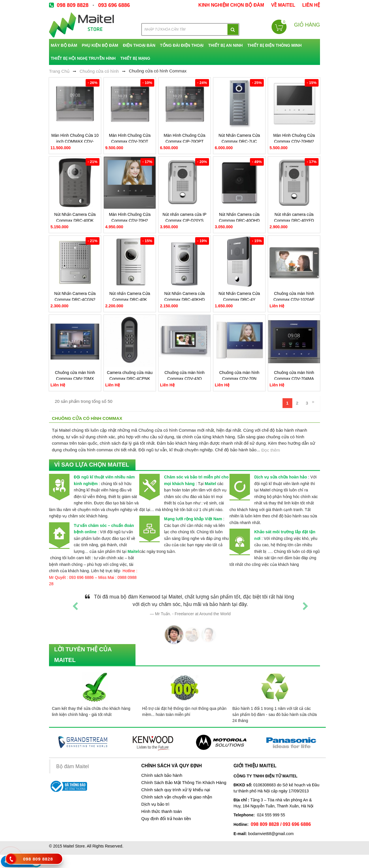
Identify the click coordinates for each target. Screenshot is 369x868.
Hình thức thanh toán (162, 811)
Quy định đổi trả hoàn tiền (166, 819)
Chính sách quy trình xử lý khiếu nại (176, 790)
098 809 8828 (73, 5)
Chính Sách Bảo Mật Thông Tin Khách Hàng (184, 783)
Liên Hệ (311, 5)
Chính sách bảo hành (162, 775)
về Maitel (283, 5)
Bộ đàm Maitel (73, 767)
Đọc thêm (271, 450)
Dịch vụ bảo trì (155, 804)
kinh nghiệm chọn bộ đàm (231, 5)
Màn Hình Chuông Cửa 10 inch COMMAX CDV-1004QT (75, 141)
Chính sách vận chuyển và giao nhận (177, 797)
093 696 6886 (114, 5)
